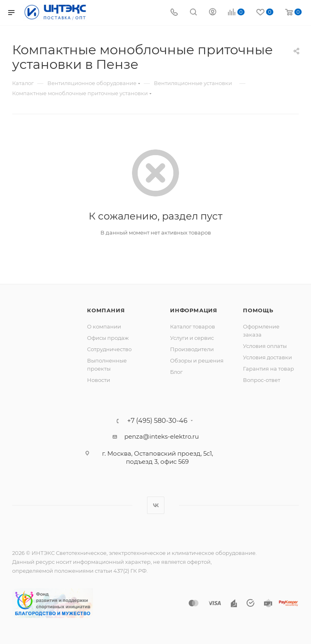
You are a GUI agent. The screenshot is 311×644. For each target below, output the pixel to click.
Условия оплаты (265, 346)
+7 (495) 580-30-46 (157, 421)
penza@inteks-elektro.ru (162, 436)
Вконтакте (156, 505)
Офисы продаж (108, 338)
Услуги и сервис (192, 338)
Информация (194, 310)
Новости (99, 380)
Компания (106, 310)
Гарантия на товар (268, 369)
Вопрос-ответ (262, 380)
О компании (104, 326)
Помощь (258, 310)
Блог (176, 372)
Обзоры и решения (197, 360)
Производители (192, 349)
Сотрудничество (109, 349)
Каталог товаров (193, 326)
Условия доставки (267, 357)
